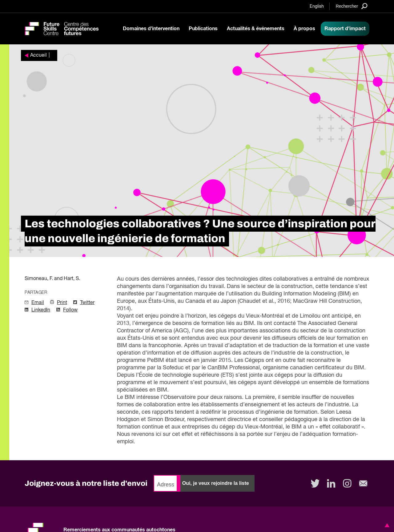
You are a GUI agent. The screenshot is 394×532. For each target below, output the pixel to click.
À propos (304, 29)
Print (62, 303)
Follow (70, 310)
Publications (203, 29)
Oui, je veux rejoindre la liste (216, 483)
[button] (386, 525)
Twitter (87, 303)
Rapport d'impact (345, 29)
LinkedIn (41, 310)
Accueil (38, 55)
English (317, 6)
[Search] (352, 6)
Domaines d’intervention (151, 29)
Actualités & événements (256, 29)
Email (38, 303)
